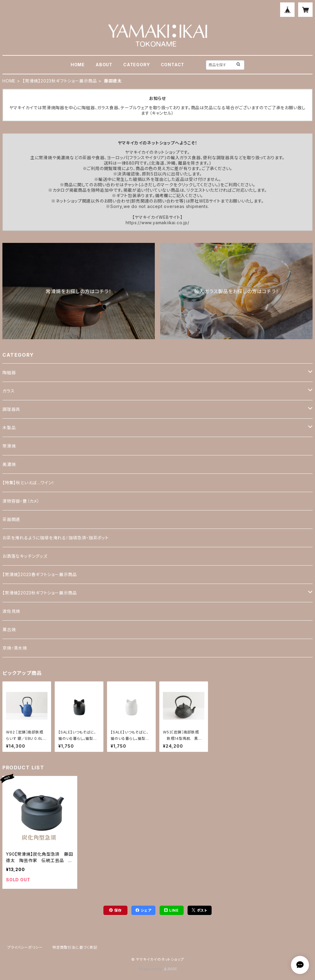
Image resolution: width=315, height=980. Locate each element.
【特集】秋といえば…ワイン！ (28, 483)
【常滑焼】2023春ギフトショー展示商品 (40, 574)
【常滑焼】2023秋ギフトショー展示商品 (60, 81)
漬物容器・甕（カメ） (21, 501)
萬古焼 (9, 630)
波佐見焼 (11, 611)
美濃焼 (9, 464)
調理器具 (11, 409)
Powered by (157, 969)
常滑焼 (9, 446)
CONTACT (173, 65)
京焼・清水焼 (15, 648)
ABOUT (104, 65)
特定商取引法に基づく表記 (75, 947)
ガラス (8, 391)
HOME (78, 65)
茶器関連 (11, 519)
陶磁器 (9, 372)
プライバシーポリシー (25, 947)
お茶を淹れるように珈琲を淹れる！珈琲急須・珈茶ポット (56, 538)
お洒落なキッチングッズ (25, 556)
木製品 (9, 428)
